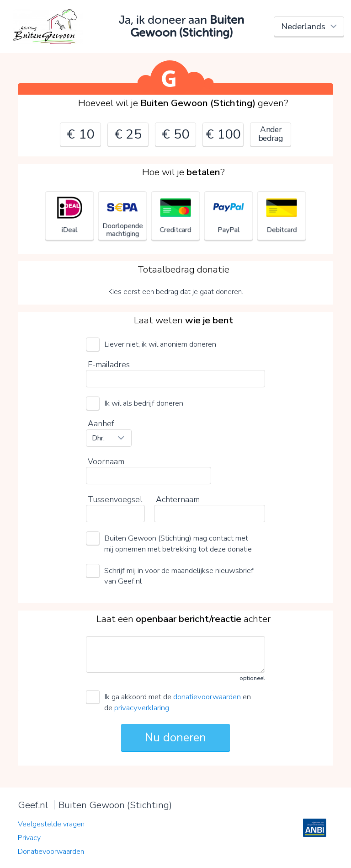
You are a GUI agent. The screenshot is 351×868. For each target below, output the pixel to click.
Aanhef (101, 423)
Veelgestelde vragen (51, 824)
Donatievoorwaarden (51, 852)
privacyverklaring (142, 708)
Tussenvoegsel (115, 499)
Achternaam (178, 499)
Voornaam (106, 461)
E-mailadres (109, 364)
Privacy (29, 838)
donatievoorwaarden (207, 697)
